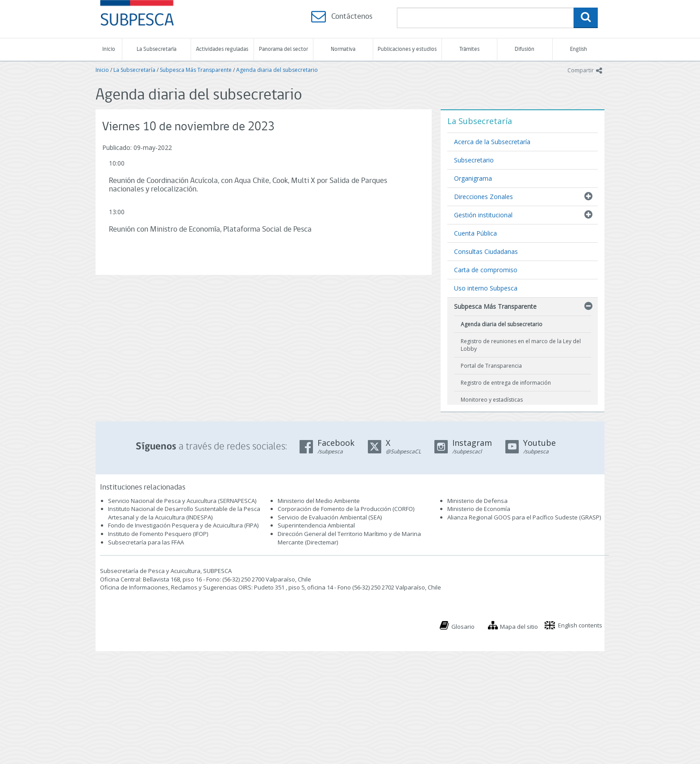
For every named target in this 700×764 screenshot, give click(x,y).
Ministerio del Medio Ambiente (319, 501)
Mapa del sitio (519, 627)
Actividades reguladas (222, 49)
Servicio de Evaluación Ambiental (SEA (329, 517)
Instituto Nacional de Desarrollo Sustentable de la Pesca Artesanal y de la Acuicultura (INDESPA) (184, 513)
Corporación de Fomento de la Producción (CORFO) (346, 509)
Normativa (343, 49)
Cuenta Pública (475, 233)
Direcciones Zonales (483, 197)
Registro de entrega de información (506, 383)
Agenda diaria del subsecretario (277, 70)
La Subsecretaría (156, 49)
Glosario (463, 627)
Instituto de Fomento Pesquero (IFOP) (158, 534)
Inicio (109, 49)
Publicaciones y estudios (407, 49)
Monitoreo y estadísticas (492, 400)
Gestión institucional (483, 215)
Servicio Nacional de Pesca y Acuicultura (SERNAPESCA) (182, 501)
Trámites (469, 49)
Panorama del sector (283, 49)
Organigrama (473, 178)
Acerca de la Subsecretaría (492, 142)
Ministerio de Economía (479, 509)
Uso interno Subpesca (486, 288)
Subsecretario (474, 160)
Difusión (525, 49)
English (579, 49)
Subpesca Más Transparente (196, 70)
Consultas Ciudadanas (486, 251)
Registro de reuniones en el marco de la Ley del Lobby (521, 345)
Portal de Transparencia (491, 366)
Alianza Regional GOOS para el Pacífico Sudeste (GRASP (523, 517)
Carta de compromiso (486, 270)
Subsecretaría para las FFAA (146, 542)
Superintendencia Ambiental (316, 525)
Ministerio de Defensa (477, 501)
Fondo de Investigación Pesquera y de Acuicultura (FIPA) (183, 525)
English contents (580, 625)
